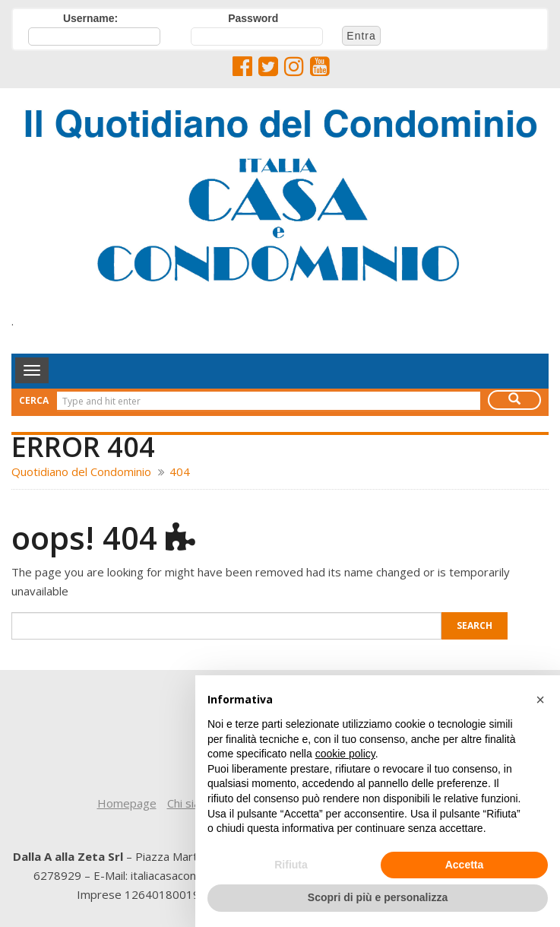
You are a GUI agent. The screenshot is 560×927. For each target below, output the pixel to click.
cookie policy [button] (345, 754)
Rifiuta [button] (291, 865)
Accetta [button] (465, 865)
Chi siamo (192, 803)
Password (253, 18)
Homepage (127, 803)
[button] (540, 700)
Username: (90, 18)
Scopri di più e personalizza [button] (378, 897)
